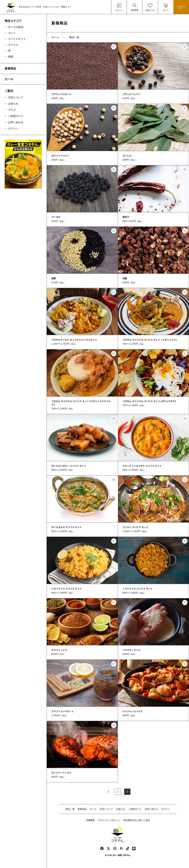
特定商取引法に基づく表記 (137, 820)
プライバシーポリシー (109, 820)
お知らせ (121, 809)
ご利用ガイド (135, 809)
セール (93, 809)
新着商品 (82, 809)
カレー (12, 33)
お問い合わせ (151, 809)
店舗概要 (90, 820)
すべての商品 (16, 27)
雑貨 (11, 57)
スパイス (13, 45)
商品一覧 (70, 809)
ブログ (12, 110)
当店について (106, 809)
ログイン (166, 809)
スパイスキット (17, 39)
